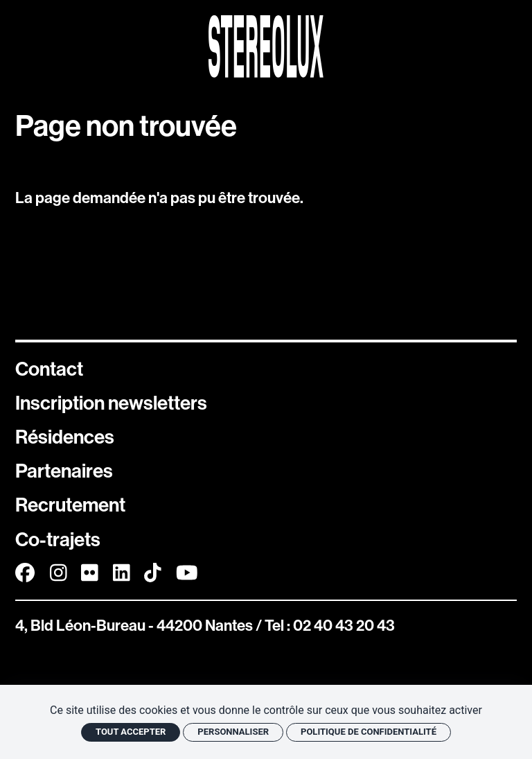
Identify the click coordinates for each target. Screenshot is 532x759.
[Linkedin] (122, 573)
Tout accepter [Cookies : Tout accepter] (131, 732)
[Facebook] (25, 573)
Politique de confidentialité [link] (369, 732)
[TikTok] (153, 573)
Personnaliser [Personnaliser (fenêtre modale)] (233, 732)
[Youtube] (187, 573)
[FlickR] (90, 573)
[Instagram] (59, 573)
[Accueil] (266, 46)
